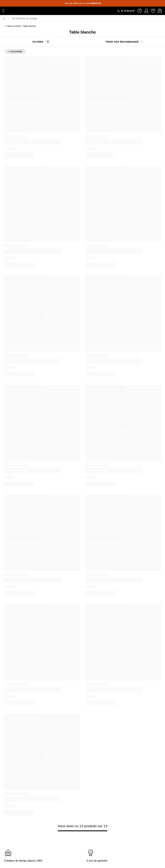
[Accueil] (4, 26)
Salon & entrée (14, 26)
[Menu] (4, 19)
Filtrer (38, 42)
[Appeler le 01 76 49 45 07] (126, 11)
